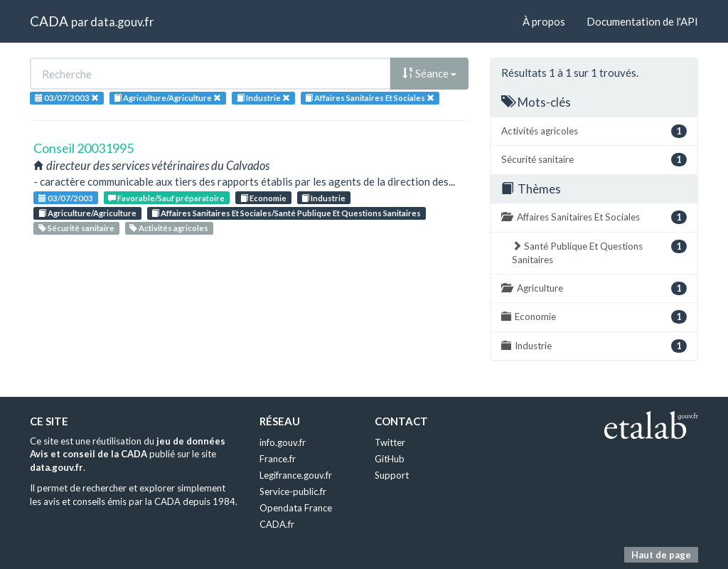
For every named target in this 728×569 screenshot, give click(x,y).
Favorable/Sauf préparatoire (166, 198)
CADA (49, 21)
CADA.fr (277, 524)
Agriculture (594, 288)
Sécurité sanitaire (76, 228)
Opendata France (296, 508)
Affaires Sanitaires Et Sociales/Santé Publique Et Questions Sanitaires (286, 213)
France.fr (278, 459)
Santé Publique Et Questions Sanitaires (599, 252)
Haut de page (661, 555)
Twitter (390, 442)
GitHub (390, 459)
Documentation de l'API (642, 21)
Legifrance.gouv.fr (296, 475)
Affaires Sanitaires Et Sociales (594, 217)
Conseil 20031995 (84, 148)
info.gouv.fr (283, 442)
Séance (429, 73)
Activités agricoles (169, 228)
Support (392, 475)
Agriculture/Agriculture (87, 213)
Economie (263, 198)
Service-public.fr (293, 491)
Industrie (323, 198)
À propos (544, 21)
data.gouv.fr (122, 22)
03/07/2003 (66, 198)
